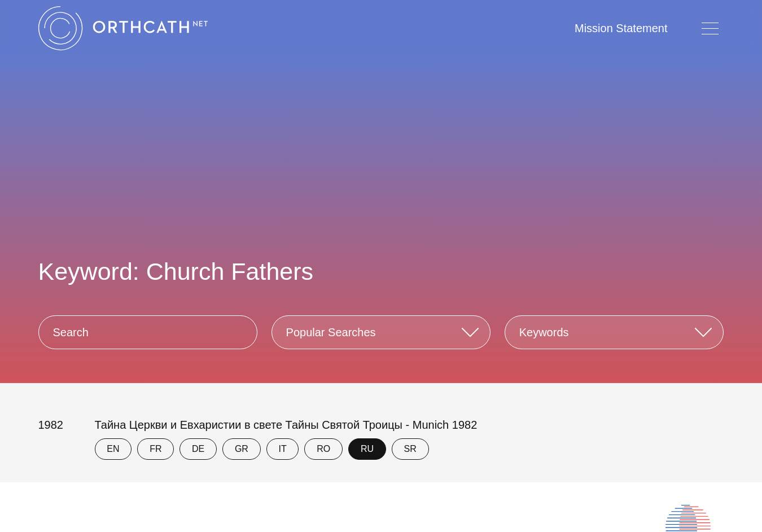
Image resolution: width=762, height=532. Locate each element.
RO (323, 449)
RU (367, 449)
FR (156, 449)
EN (113, 449)
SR (410, 449)
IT (282, 449)
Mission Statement (621, 28)
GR (242, 449)
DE (198, 449)
